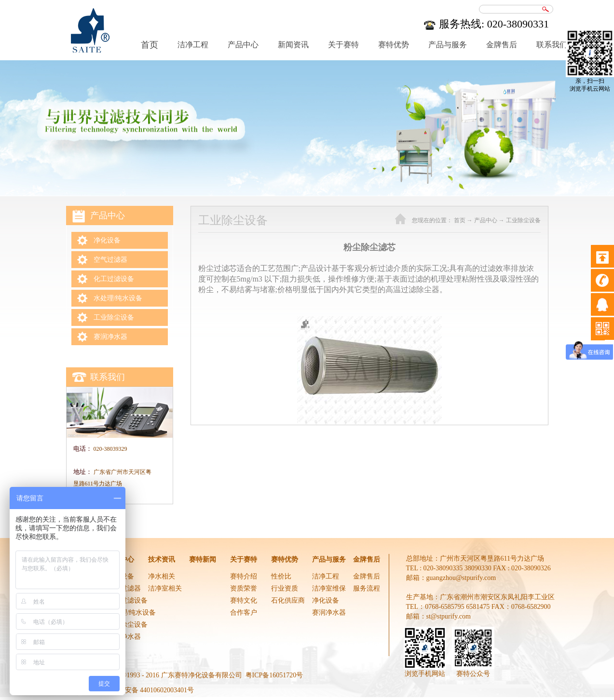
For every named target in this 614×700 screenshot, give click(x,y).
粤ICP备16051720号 (274, 675)
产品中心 (486, 220)
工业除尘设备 (523, 220)
